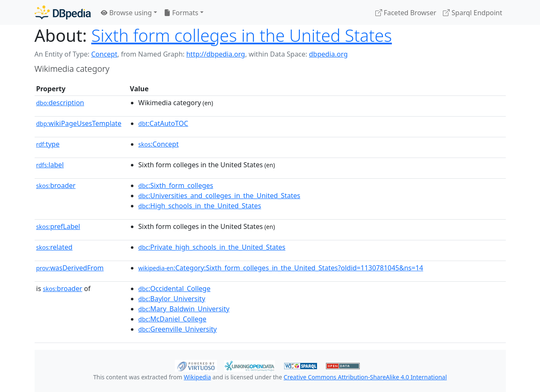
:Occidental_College (175, 289)
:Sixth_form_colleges (176, 185)
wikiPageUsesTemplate (79, 123)
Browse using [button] (126, 13)
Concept (104, 54)
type (48, 144)
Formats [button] (181, 13)
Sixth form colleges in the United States (242, 35)
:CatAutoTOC (163, 123)
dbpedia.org (328, 54)
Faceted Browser (406, 13)
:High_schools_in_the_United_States (200, 206)
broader (56, 185)
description (60, 103)
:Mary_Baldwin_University (184, 309)
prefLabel (58, 226)
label (50, 165)
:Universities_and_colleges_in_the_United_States (220, 196)
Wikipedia (197, 377)
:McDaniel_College (172, 319)
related (54, 247)
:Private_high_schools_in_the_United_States (212, 247)
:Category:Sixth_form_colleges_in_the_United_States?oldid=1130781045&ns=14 (281, 268)
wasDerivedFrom (70, 268)
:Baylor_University (172, 299)
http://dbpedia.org (216, 54)
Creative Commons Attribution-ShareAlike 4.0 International (365, 377)
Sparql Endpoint (472, 13)
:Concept (159, 144)
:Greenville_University (178, 329)
